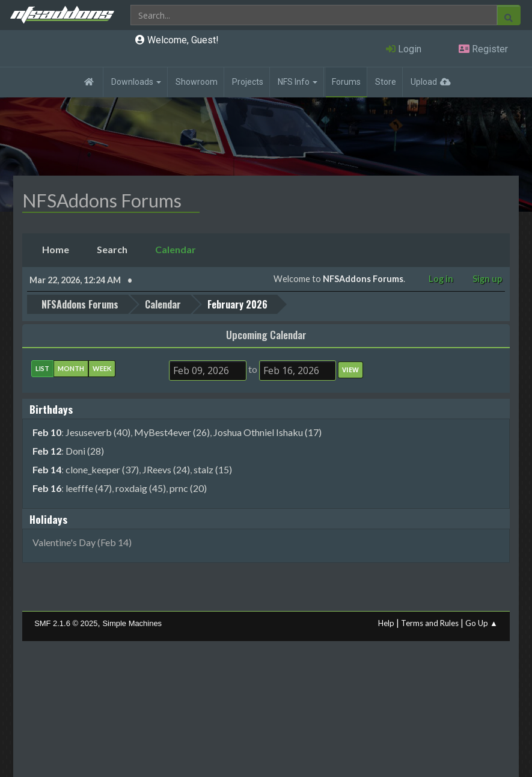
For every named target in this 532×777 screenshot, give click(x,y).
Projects (248, 82)
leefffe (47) (89, 488)
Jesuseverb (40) (98, 432)
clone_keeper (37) (102, 469)
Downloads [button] (136, 82)
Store (386, 82)
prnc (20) (188, 488)
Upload (424, 82)
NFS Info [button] (298, 82)
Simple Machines (132, 623)
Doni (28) (85, 451)
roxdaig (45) (141, 488)
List (42, 368)
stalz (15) (213, 469)
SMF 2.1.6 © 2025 (66, 623)
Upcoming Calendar (266, 334)
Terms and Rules (430, 623)
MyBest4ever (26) (172, 432)
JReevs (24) (166, 469)
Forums (346, 82)
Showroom (197, 82)
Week (102, 368)
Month (71, 368)
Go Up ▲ (482, 623)
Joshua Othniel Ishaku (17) (268, 432)
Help (386, 623)
